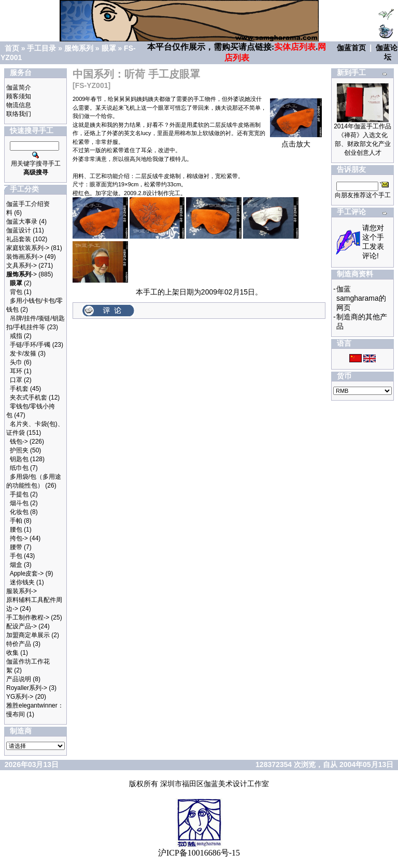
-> (22, 274)
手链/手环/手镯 (30, 345)
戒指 (16, 336)
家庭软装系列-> (28, 248)
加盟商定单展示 (28, 635)
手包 (16, 556)
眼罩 (109, 48)
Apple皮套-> (27, 573)
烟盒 (16, 565)
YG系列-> (20, 697)
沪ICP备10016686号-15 (199, 853)
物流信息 (19, 105)
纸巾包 (19, 468)
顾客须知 (19, 96)
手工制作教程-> (28, 617)
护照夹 (19, 450)
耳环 (16, 371)
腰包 (16, 529)
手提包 (19, 494)
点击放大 (296, 141)
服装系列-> (22, 591)
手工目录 (41, 48)
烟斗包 (19, 503)
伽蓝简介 (19, 87)
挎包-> (19, 538)
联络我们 (19, 114)
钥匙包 (19, 459)
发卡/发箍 (23, 354)
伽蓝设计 (19, 230)
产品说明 (19, 679)
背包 (16, 292)
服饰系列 (79, 48)
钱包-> (19, 442)
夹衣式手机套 (29, 398)
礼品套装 (19, 239)
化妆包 (19, 512)
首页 (12, 48)
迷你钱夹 (22, 582)
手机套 (19, 389)
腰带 (16, 547)
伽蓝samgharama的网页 (361, 298)
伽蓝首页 (351, 48)
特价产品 (19, 644)
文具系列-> (22, 266)
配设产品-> (22, 626)
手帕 (16, 521)
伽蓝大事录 (22, 222)
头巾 (16, 362)
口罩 (16, 380)
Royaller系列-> (27, 688)
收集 (12, 653)
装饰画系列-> (25, 257)
